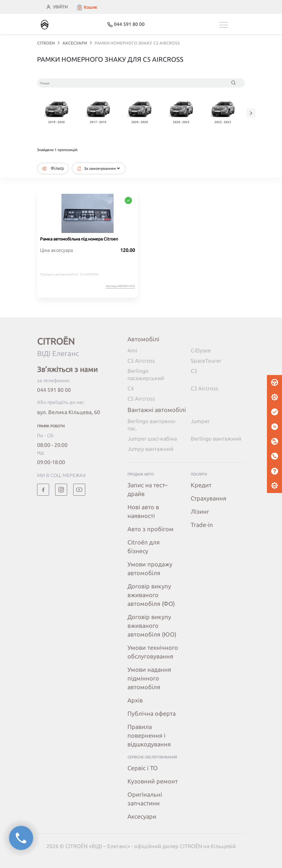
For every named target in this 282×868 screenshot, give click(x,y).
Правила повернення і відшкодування (149, 735)
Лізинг (200, 511)
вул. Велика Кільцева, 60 (69, 412)
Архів (135, 700)
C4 (131, 388)
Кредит (201, 485)
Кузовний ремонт (153, 781)
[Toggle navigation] (232, 25)
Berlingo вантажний (216, 439)
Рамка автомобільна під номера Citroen (79, 239)
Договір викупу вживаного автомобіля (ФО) (151, 595)
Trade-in (202, 525)
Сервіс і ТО (143, 768)
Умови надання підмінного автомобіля (149, 678)
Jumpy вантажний (150, 449)
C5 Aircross (141, 361)
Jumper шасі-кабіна (152, 439)
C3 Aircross (204, 388)
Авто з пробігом (150, 529)
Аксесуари (142, 816)
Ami (132, 350)
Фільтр (53, 168)
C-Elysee (201, 350)
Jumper (200, 421)
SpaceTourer (206, 361)
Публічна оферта (152, 713)
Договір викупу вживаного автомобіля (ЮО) (152, 626)
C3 (194, 371)
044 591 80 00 (54, 390)
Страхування (208, 498)
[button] (87, 7)
